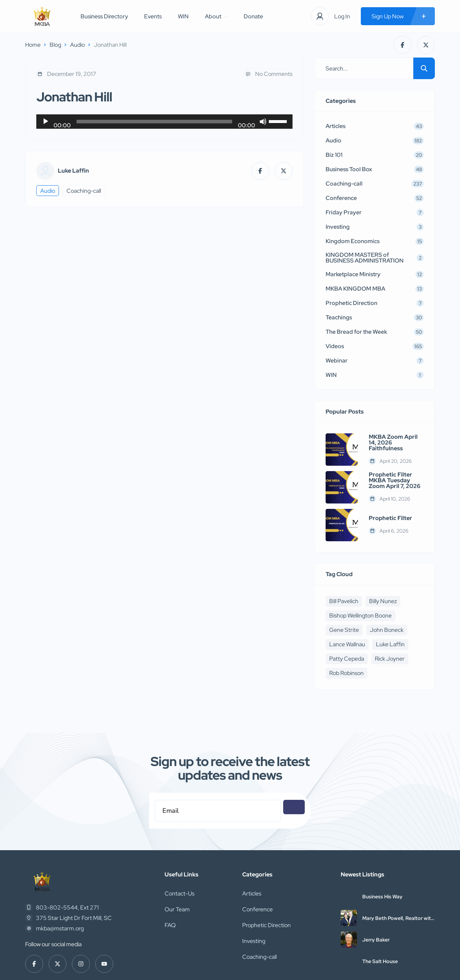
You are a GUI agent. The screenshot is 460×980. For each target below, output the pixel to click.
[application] (164, 122)
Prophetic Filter (390, 518)
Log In (342, 16)
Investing (254, 941)
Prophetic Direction (266, 925)
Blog (55, 45)
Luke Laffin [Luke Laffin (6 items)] (390, 644)
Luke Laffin (73, 171)
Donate (253, 16)
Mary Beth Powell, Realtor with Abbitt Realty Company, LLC (398, 918)
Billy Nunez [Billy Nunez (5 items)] (383, 601)
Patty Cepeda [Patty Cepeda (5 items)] (347, 659)
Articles (252, 894)
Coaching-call (84, 191)
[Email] (218, 811)
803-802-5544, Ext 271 (67, 908)
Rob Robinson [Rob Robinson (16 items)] (346, 673)
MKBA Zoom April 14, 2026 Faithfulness (393, 443)
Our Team (177, 909)
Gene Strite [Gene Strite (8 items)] (344, 630)
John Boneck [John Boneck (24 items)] (387, 630)
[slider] (154, 122)
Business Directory (104, 16)
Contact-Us (180, 894)
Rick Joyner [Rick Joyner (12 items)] (390, 659)
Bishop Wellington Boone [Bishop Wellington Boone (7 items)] (360, 616)
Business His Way (382, 897)
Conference (257, 909)
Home (33, 45)
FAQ (170, 925)
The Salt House (380, 961)
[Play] (46, 122)
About (216, 16)
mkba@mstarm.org (60, 928)
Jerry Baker (376, 940)
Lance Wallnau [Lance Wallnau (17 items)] (347, 644)
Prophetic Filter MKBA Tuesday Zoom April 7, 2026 (395, 480)
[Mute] (263, 122)
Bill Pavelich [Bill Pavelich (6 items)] (344, 601)
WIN (183, 16)
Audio (77, 45)
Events (153, 16)
